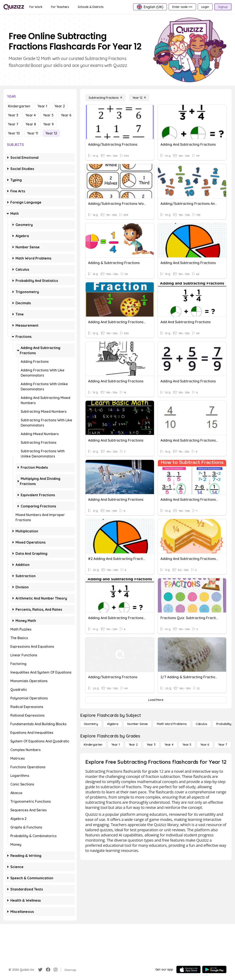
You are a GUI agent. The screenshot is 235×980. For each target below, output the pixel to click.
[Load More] (156, 700)
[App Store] (188, 969)
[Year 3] (151, 745)
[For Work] (36, 7)
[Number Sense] (138, 724)
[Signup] (223, 7)
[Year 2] (133, 745)
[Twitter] (40, 970)
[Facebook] (48, 970)
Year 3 (13, 115)
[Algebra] (113, 724)
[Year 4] (169, 745)
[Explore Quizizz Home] (14, 7)
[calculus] (202, 724)
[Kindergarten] (93, 745)
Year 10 (14, 133)
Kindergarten (19, 106)
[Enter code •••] (182, 7)
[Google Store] (214, 969)
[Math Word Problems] (172, 724)
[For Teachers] (60, 7)
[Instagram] (56, 970)
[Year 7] (223, 745)
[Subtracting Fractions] (105, 98)
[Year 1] (115, 745)
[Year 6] (205, 745)
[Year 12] (139, 98)
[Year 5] (187, 745)
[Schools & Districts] (91, 7)
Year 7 (13, 124)
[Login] (205, 7)
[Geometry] (91, 724)
